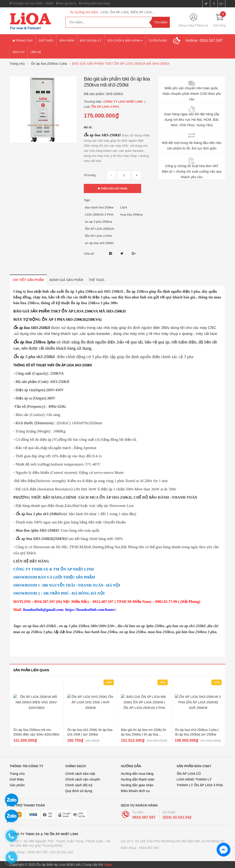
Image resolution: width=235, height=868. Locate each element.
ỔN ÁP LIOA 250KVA (99, 229)
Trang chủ (23, 41)
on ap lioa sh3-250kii (99, 243)
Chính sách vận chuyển (83, 779)
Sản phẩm (67, 41)
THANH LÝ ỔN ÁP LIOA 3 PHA (200, 785)
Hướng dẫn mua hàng (94, 3)
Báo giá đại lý (66, 3)
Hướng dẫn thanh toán (138, 779)
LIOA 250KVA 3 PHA (99, 215)
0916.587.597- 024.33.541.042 (50, 852)
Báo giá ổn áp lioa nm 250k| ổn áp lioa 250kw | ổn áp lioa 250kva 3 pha (144, 734)
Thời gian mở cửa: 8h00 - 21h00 (31, 3)
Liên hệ (36, 52)
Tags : (88, 200)
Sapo (108, 865)
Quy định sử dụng (79, 791)
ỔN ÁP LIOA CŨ (189, 774)
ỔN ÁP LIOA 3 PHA (98, 236)
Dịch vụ (19, 52)
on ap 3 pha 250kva (99, 222)
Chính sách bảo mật (80, 774)
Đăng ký (202, 25)
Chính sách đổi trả (79, 785)
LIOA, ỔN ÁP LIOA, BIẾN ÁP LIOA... (128, 12)
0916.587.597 (144, 817)
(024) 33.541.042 (177, 817)
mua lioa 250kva (131, 215)
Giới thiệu (46, 41)
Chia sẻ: (89, 254)
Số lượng (90, 175)
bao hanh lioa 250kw (99, 207)
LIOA (124, 207)
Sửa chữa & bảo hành (125, 41)
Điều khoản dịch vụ (135, 791)
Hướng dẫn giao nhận (137, 785)
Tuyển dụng (158, 41)
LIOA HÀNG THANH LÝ (194, 779)
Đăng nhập (186, 25)
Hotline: (204, 41)
